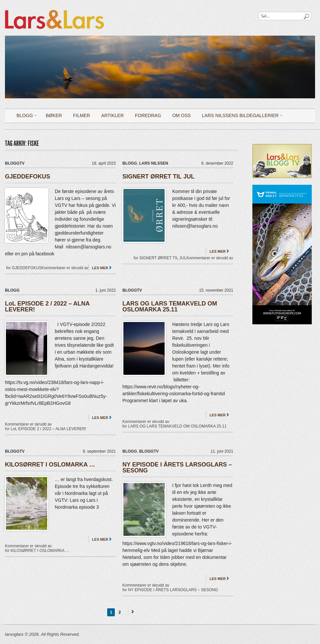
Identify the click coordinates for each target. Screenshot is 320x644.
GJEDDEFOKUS (28, 177)
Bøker (54, 115)
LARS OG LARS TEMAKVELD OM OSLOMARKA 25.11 (170, 306)
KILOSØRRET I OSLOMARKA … (50, 465)
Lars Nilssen (154, 163)
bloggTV (15, 163)
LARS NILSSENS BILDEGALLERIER (240, 117)
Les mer (100, 268)
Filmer (82, 115)
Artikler (112, 115)
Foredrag (148, 115)
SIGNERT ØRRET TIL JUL (159, 177)
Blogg (25, 117)
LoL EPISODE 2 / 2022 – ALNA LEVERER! (47, 306)
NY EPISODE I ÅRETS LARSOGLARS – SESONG (177, 467)
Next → (132, 612)
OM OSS (181, 115)
